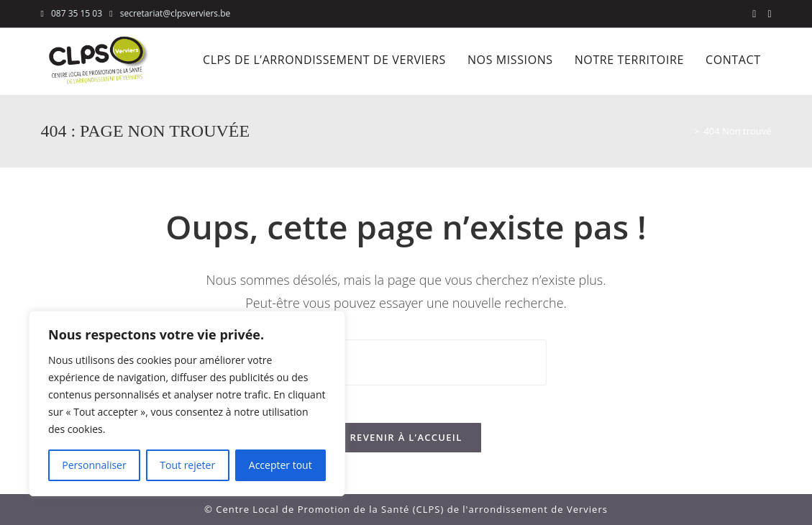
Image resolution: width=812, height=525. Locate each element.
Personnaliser (94, 465)
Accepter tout (280, 465)
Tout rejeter (187, 465)
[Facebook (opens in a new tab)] (754, 14)
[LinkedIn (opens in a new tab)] (766, 14)
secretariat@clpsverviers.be (174, 13)
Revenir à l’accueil (406, 443)
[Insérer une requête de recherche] (406, 362)
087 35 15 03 (77, 13)
